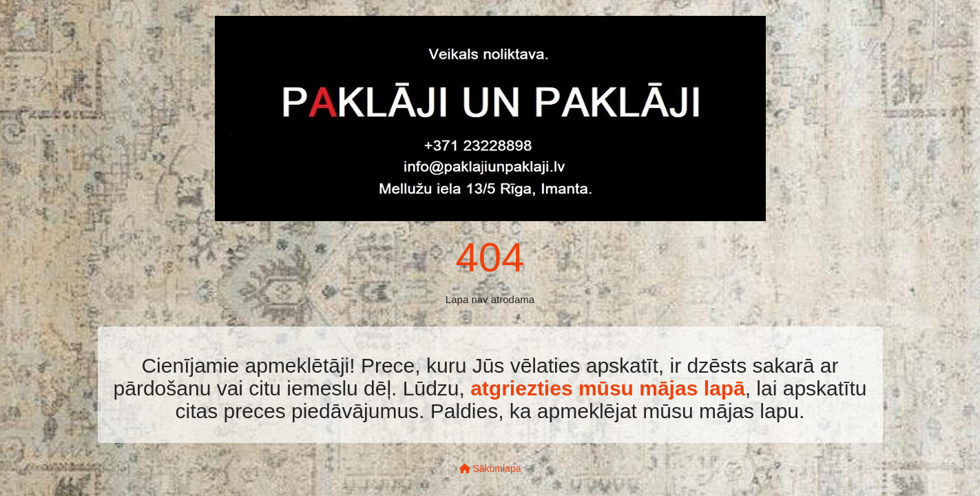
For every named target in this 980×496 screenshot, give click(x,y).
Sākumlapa (490, 468)
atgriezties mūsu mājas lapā (608, 388)
